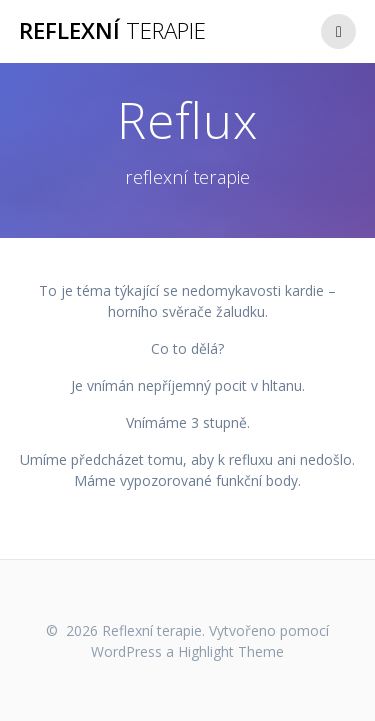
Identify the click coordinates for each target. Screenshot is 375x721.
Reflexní (112, 31)
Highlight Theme (231, 651)
